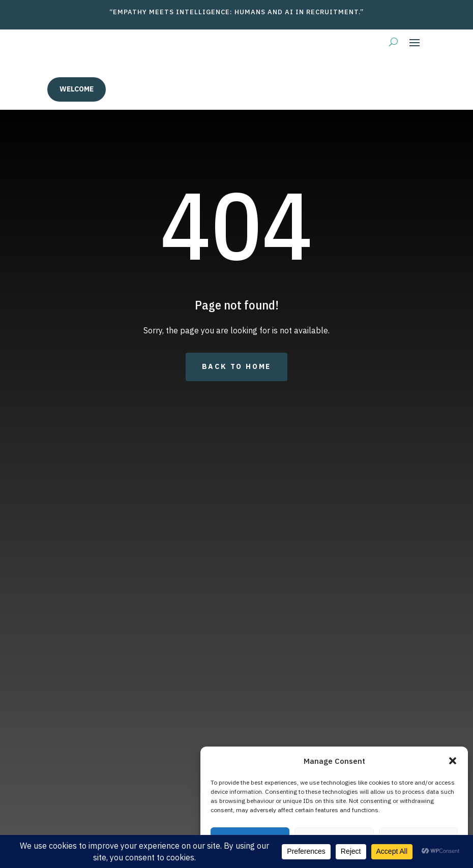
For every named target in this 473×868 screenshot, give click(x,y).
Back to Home (237, 366)
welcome (77, 89)
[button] (453, 761)
